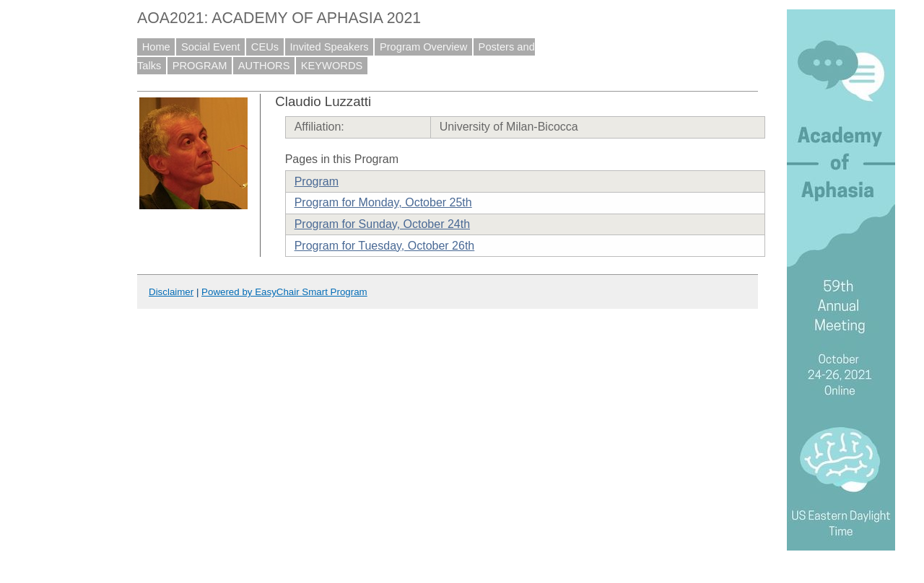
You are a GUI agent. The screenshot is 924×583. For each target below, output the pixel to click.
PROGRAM (200, 66)
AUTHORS (264, 66)
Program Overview (423, 47)
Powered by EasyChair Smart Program (284, 292)
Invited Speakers (329, 47)
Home (156, 47)
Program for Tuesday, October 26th (385, 246)
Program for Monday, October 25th (383, 202)
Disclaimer (171, 292)
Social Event (210, 47)
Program (317, 181)
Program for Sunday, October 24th (382, 224)
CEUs (265, 47)
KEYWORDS (332, 66)
